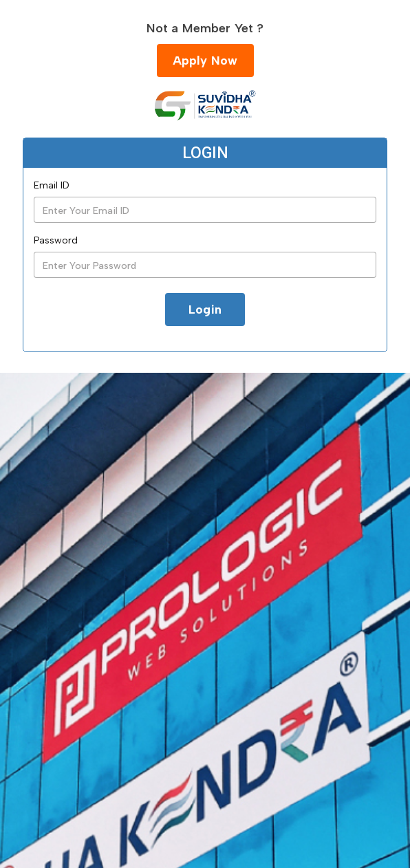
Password (56, 240)
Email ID (52, 185)
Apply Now (205, 61)
